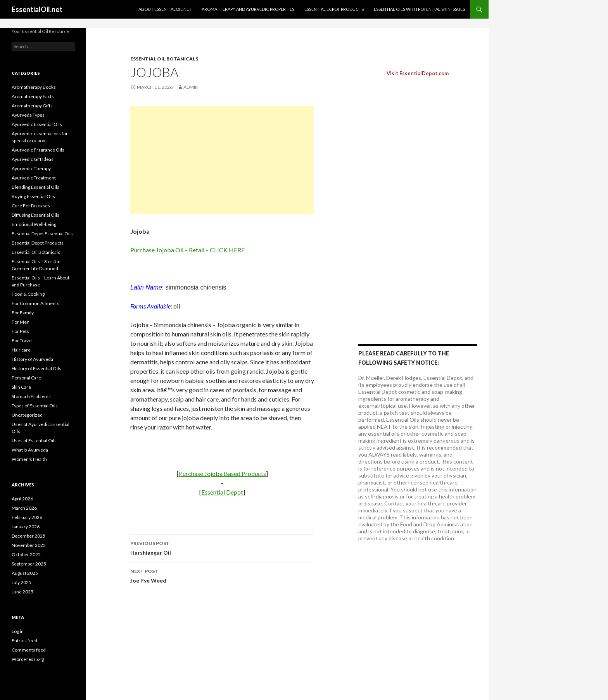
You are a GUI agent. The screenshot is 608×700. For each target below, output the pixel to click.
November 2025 (29, 545)
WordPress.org (28, 659)
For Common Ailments (35, 303)
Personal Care (26, 378)
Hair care (21, 350)
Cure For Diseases (31, 206)
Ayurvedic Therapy (31, 168)
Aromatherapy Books (34, 87)
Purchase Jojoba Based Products (222, 473)
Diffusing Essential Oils (35, 215)
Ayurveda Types (28, 115)
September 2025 (29, 564)
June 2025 (22, 592)
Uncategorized (27, 415)
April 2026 (22, 499)
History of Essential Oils (36, 368)
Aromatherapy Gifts (32, 106)
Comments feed (29, 650)
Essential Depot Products (334, 9)
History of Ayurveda (32, 359)
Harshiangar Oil (222, 547)
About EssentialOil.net (165, 9)
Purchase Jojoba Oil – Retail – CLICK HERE (187, 250)
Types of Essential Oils (35, 406)
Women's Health (29, 459)
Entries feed (24, 641)
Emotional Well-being (34, 224)
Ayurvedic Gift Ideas (33, 159)
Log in (18, 631)
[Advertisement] (222, 160)
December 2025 (28, 536)
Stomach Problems (31, 396)
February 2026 (27, 517)
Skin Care (21, 387)
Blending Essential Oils (35, 187)
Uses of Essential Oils (34, 441)
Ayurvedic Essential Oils (37, 124)
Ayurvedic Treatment (34, 178)
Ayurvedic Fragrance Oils (38, 150)
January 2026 (26, 527)
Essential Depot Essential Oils (42, 234)
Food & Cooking (28, 294)
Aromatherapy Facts (33, 96)
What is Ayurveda (30, 450)
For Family (23, 313)
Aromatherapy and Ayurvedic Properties (248, 9)
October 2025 (26, 554)
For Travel (22, 341)
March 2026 (24, 508)
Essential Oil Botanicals (164, 59)
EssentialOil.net (37, 9)
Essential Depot (222, 492)
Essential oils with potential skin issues (419, 9)
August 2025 (25, 573)
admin (191, 87)
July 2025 (22, 582)
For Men (21, 322)
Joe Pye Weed (222, 575)
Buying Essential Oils (33, 196)
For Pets (20, 331)
